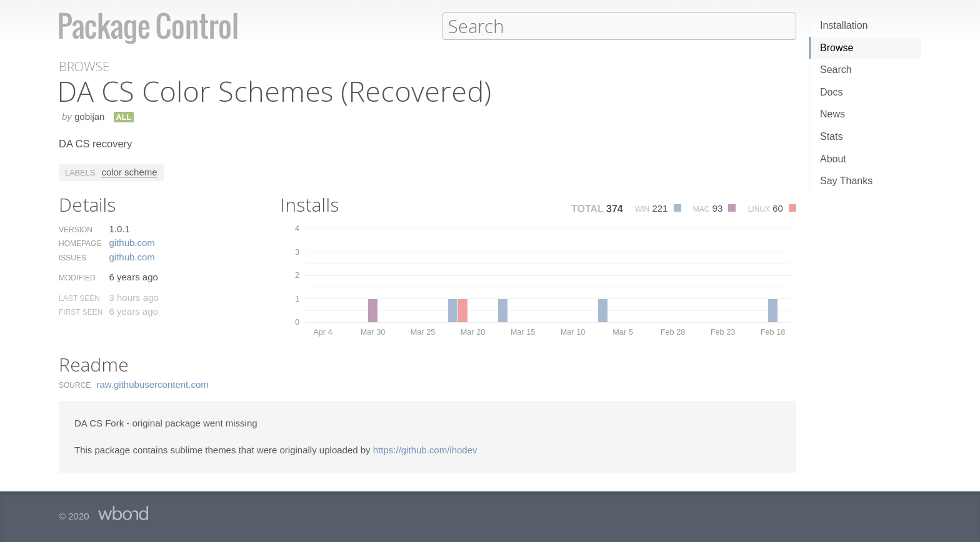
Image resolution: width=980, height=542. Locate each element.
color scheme (129, 171)
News (832, 114)
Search (836, 70)
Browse (837, 48)
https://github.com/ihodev (425, 449)
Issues (72, 257)
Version (76, 229)
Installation (844, 25)
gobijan (89, 116)
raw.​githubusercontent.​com (153, 384)
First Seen (81, 312)
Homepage (80, 243)
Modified (77, 277)
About (833, 159)
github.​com (132, 242)
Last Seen (79, 298)
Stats (831, 136)
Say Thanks (846, 181)
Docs (831, 92)
